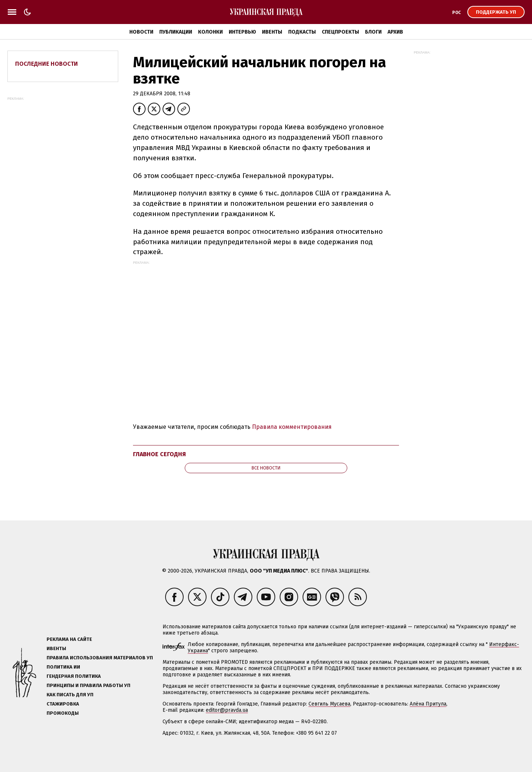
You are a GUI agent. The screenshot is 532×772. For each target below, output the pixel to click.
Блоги (373, 32)
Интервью (242, 32)
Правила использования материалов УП (100, 658)
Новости (141, 32)
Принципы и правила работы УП (88, 685)
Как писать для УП (70, 695)
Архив (395, 32)
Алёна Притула (428, 704)
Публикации (176, 32)
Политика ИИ (63, 667)
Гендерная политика (74, 676)
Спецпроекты (340, 32)
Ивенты (272, 32)
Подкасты (302, 32)
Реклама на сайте (69, 639)
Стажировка (63, 704)
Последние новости (47, 64)
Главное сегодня (159, 454)
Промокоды (63, 713)
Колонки (210, 32)
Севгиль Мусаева (329, 704)
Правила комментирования (292, 427)
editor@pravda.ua (227, 710)
